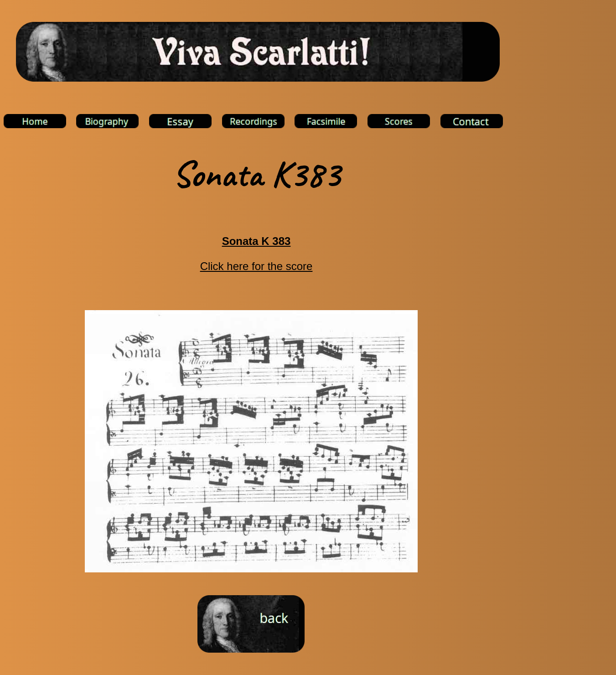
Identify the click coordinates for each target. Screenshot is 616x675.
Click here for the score (256, 266)
